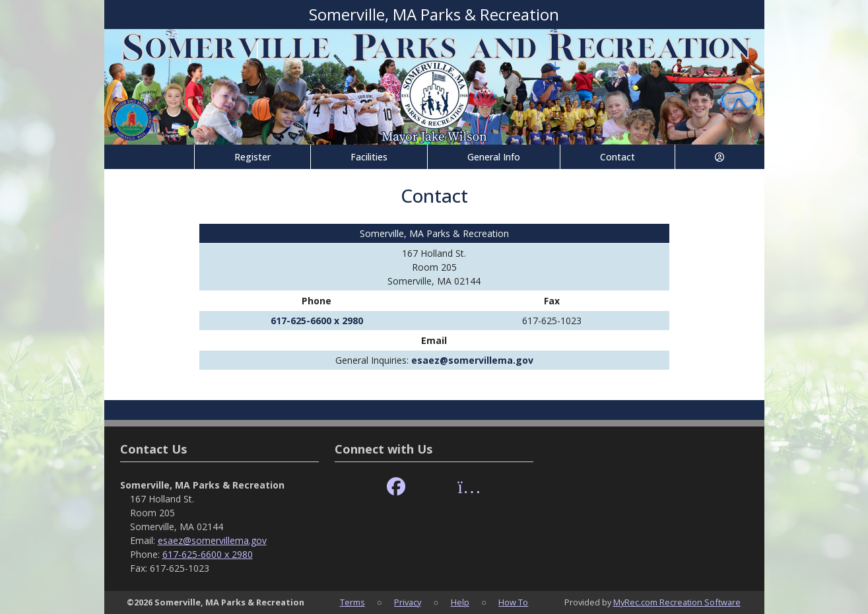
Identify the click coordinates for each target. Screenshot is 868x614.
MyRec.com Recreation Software (677, 602)
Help (460, 602)
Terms (352, 602)
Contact (618, 157)
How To (513, 602)
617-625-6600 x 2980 (317, 321)
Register (252, 157)
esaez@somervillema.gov (472, 360)
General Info (494, 157)
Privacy (408, 602)
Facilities (369, 157)
